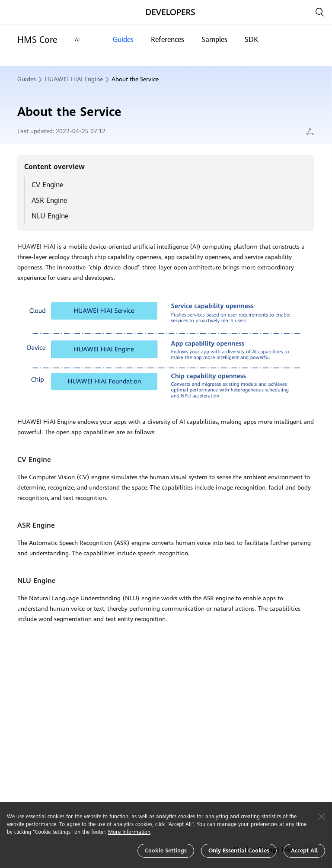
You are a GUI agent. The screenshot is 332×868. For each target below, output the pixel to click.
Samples (214, 40)
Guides (123, 40)
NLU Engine (50, 216)
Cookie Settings (166, 850)
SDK (251, 40)
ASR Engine (49, 200)
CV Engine (47, 185)
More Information (129, 832)
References (168, 40)
